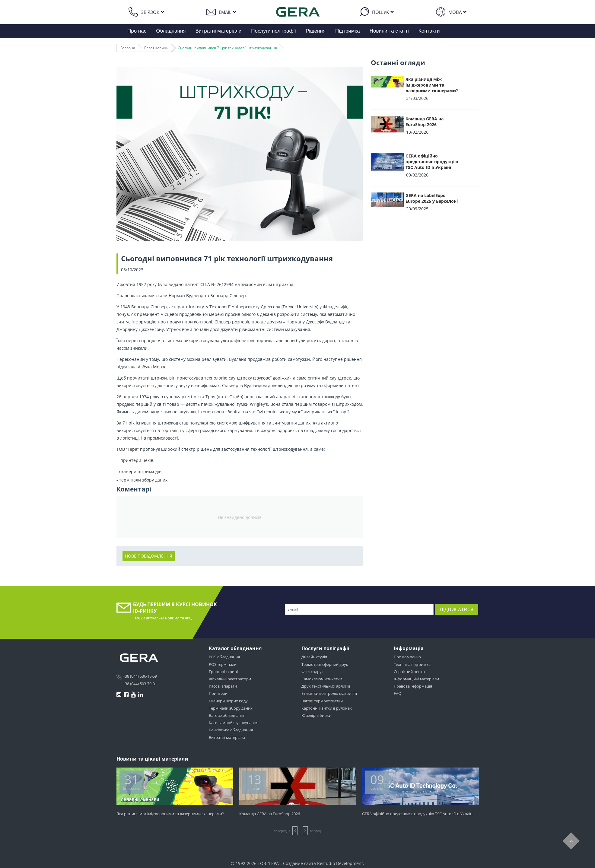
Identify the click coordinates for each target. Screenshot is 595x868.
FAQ (398, 693)
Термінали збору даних (231, 708)
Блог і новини (156, 48)
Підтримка (348, 31)
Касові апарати (223, 686)
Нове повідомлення (149, 556)
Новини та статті (389, 31)
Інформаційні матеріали (416, 679)
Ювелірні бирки (316, 715)
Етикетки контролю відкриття (329, 693)
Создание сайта (299, 863)
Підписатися (457, 609)
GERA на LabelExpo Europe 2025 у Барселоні (432, 198)
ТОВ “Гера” (128, 449)
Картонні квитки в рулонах (327, 708)
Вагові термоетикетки (322, 701)
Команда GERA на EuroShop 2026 (425, 122)
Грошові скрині (223, 672)
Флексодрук (313, 672)
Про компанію (407, 657)
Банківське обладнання (231, 730)
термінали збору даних (143, 480)
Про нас (137, 31)
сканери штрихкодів (140, 471)
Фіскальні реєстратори (230, 679)
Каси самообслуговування (234, 723)
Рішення (316, 31)
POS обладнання (224, 657)
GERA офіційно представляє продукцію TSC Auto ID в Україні (432, 162)
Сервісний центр (409, 672)
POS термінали (223, 664)
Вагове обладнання (227, 715)
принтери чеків (137, 460)
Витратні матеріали (219, 31)
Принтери (218, 693)
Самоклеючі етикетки (322, 679)
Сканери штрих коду (228, 701)
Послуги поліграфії (274, 31)
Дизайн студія (314, 657)
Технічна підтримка (412, 664)
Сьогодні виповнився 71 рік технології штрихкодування (227, 48)
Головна (128, 48)
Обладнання (171, 31)
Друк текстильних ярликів (326, 686)
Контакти (429, 31)
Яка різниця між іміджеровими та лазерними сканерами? (432, 85)
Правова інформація (413, 686)
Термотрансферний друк (325, 664)
